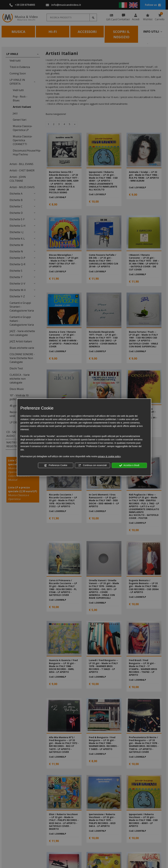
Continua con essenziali (92, 465)
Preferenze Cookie (56, 465)
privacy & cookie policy (109, 456)
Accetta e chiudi (129, 465)
